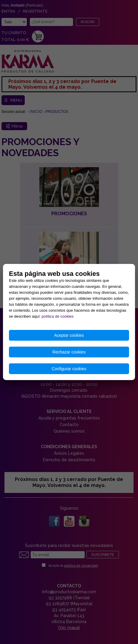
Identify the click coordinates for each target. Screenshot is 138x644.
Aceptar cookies (69, 335)
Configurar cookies (69, 369)
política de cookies (58, 316)
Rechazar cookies (69, 352)
